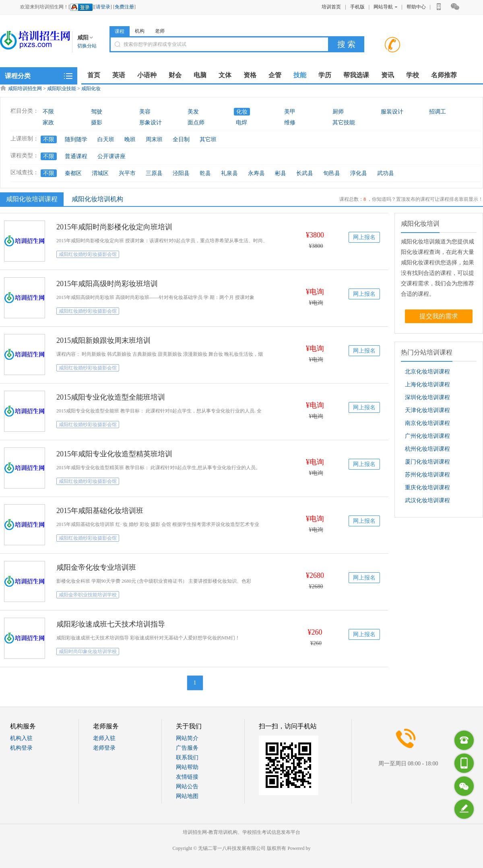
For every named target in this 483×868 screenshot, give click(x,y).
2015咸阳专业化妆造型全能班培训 (111, 397)
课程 (120, 31)
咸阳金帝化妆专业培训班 (96, 567)
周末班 (154, 139)
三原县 (154, 173)
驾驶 (97, 112)
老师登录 (104, 748)
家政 (48, 123)
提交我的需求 (439, 316)
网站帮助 (187, 767)
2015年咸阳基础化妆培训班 (100, 511)
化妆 (242, 112)
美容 (145, 112)
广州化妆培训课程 (427, 436)
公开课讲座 (111, 156)
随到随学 (76, 139)
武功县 (386, 173)
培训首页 (331, 7)
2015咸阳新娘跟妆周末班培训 (103, 340)
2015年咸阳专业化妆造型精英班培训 (114, 454)
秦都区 (73, 173)
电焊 (242, 123)
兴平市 (127, 173)
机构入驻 (21, 738)
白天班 (106, 139)
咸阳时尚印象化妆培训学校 (88, 652)
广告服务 (187, 748)
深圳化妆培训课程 (427, 397)
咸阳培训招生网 (25, 89)
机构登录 (21, 748)
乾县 (205, 173)
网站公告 (187, 787)
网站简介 (187, 738)
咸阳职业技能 (62, 89)
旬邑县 (332, 173)
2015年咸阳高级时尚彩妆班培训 (107, 284)
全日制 (181, 139)
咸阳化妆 (91, 89)
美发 (193, 112)
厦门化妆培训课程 (427, 462)
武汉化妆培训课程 (427, 500)
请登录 (103, 7)
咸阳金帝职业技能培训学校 (88, 595)
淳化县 (359, 173)
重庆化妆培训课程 (427, 488)
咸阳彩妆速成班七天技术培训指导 (111, 624)
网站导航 (385, 7)
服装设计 (392, 112)
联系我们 (187, 758)
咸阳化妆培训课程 (31, 199)
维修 (290, 123)
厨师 (338, 112)
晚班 (130, 139)
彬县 (281, 173)
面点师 (196, 123)
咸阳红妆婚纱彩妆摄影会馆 (88, 254)
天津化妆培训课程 (427, 410)
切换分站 (87, 46)
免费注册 (124, 7)
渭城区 (100, 173)
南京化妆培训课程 (427, 423)
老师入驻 (104, 738)
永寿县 (256, 173)
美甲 (290, 112)
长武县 (305, 173)
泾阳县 (181, 173)
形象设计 (151, 123)
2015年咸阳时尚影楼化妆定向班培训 (114, 227)
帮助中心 (416, 7)
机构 (140, 31)
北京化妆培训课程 (427, 372)
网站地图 (187, 796)
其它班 (208, 139)
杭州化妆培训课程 (427, 449)
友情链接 (187, 777)
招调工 (438, 112)
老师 (160, 31)
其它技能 (344, 123)
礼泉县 (229, 173)
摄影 (97, 123)
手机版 (357, 7)
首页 (94, 75)
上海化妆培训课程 (427, 385)
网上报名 (364, 237)
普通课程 (76, 156)
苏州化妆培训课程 (427, 475)
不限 (48, 112)
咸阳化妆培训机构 (97, 199)
